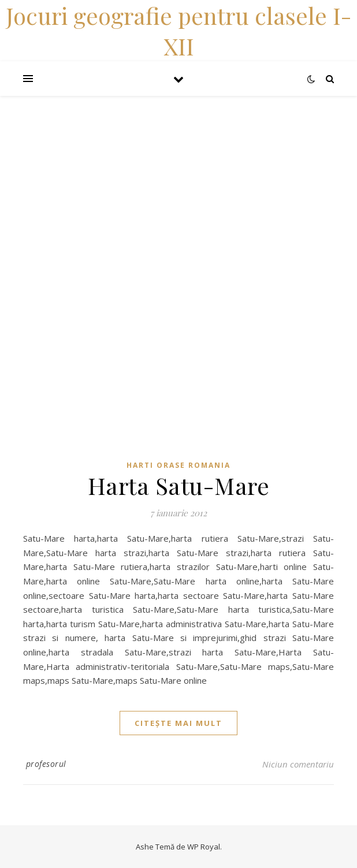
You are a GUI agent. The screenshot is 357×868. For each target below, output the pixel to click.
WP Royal (204, 847)
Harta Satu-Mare (179, 485)
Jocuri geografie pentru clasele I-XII (179, 31)
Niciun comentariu (298, 764)
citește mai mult (178, 723)
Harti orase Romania (178, 465)
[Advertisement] (178, 177)
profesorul (46, 764)
